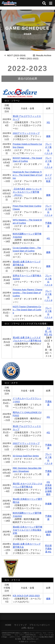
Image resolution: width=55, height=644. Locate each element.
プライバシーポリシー (40, 625)
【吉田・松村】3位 (48, 331)
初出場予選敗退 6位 (48, 549)
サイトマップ (20, 625)
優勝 (48, 136)
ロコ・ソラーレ (30, 642)
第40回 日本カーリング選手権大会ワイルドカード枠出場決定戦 (27, 530)
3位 (48, 122)
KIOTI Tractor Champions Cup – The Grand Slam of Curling (27, 310)
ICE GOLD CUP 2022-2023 (26, 596)
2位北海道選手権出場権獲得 (48, 488)
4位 (48, 238)
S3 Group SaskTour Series (26, 456)
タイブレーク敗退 (48, 178)
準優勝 (48, 504)
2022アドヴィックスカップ (26, 133)
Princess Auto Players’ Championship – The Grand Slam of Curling (27, 293)
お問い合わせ (28, 628)
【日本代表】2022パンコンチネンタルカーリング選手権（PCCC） (27, 192)
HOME (8, 625)
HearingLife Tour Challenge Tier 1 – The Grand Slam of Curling (27, 175)
